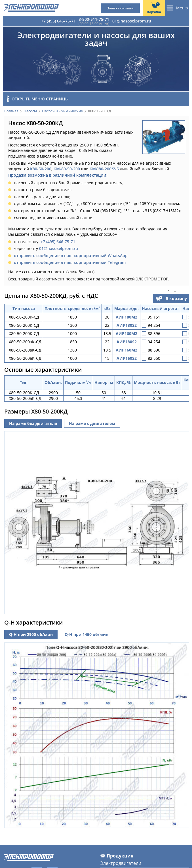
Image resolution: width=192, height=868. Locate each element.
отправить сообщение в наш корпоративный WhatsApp (71, 256)
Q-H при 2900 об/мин (31, 632)
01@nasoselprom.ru (132, 21)
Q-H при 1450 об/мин (86, 632)
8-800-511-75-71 (94, 19)
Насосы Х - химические (62, 111)
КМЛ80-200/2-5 (104, 169)
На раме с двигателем (92, 423)
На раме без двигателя (33, 423)
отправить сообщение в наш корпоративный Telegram (70, 262)
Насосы (30, 111)
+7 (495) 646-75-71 (58, 21)
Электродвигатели (121, 861)
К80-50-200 (41, 169)
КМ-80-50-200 (67, 169)
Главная (11, 111)
